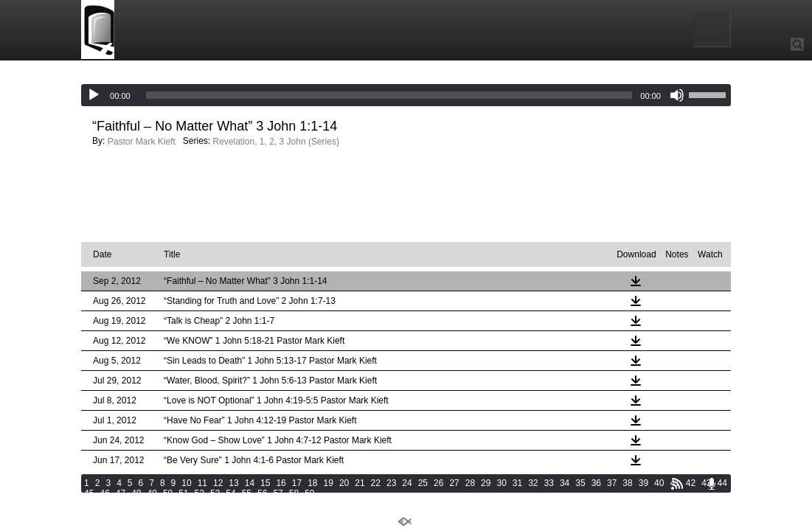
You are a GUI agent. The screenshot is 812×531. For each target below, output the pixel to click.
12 (218, 483)
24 (407, 483)
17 (297, 483)
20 (344, 483)
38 (627, 483)
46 (104, 493)
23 (391, 483)
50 (168, 493)
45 (89, 493)
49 (152, 493)
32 (533, 483)
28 (470, 483)
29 (486, 483)
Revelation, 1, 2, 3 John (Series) (275, 142)
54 (230, 493)
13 (233, 483)
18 (312, 483)
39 (643, 483)
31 (517, 483)
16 (281, 483)
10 (186, 483)
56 (262, 493)
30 (501, 483)
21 (360, 483)
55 (247, 493)
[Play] (94, 95)
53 (215, 493)
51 (183, 493)
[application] (406, 95)
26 (438, 483)
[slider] (389, 95)
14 (250, 483)
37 (612, 483)
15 (265, 483)
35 (580, 483)
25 (423, 483)
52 (199, 493)
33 (549, 483)
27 (454, 483)
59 (309, 493)
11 (202, 483)
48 (136, 493)
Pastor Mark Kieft (142, 142)
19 (329, 483)
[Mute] (677, 95)
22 (376, 483)
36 (596, 483)
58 (294, 493)
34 (565, 483)
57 (278, 493)
